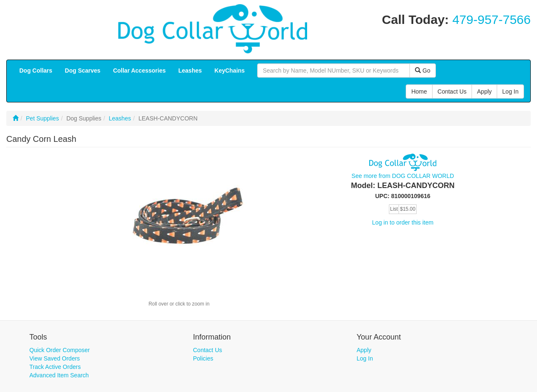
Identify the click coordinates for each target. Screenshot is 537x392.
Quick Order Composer (60, 350)
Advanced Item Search (59, 375)
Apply (364, 350)
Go (423, 71)
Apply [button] (484, 91)
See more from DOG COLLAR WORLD (403, 176)
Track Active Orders (55, 367)
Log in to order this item (403, 222)
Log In (365, 358)
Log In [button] (510, 91)
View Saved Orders (55, 358)
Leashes (120, 118)
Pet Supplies (43, 118)
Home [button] (419, 91)
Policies (203, 358)
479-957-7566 (491, 20)
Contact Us (207, 350)
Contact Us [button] (452, 91)
